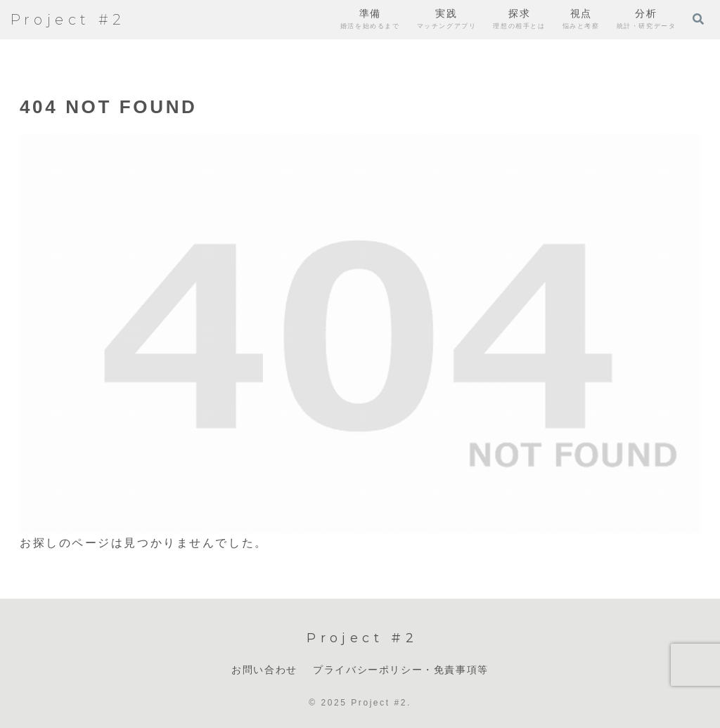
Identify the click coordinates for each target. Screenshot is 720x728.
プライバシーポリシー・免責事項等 (401, 670)
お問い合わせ (264, 670)
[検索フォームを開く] (698, 19)
